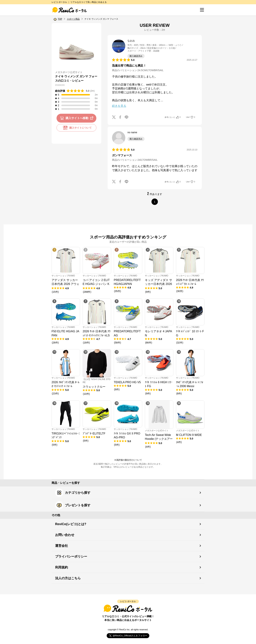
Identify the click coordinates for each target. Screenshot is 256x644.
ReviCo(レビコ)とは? (71, 524)
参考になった (173, 117)
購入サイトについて (76, 128)
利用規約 (62, 567)
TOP (60, 19)
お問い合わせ (65, 535)
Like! (191, 117)
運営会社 (62, 546)
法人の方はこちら (68, 578)
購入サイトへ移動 (77, 118)
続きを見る (119, 106)
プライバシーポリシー (71, 557)
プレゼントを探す (73, 505)
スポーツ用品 (73, 19)
